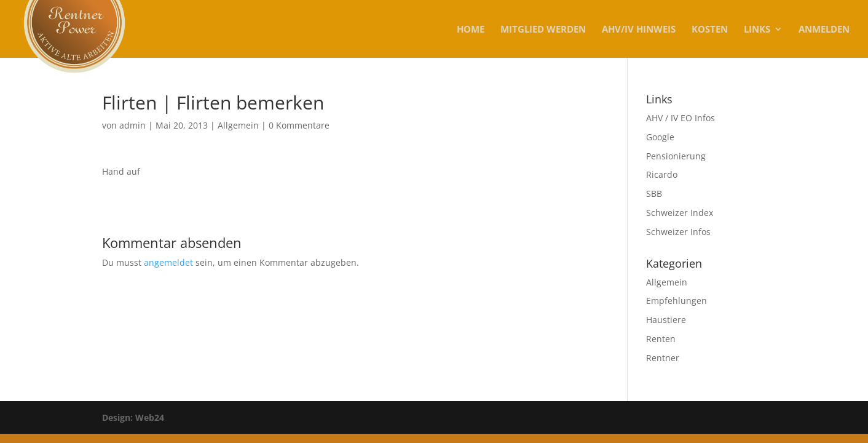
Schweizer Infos (678, 232)
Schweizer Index (680, 213)
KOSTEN (710, 30)
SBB (654, 194)
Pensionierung (676, 156)
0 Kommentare (299, 125)
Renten (661, 339)
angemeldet (168, 262)
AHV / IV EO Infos (681, 118)
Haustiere (666, 320)
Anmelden (824, 30)
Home (471, 30)
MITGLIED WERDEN (543, 30)
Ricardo (662, 174)
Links (757, 30)
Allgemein (238, 125)
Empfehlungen (677, 301)
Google (660, 137)
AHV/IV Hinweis (639, 30)
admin (132, 125)
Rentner (663, 358)
